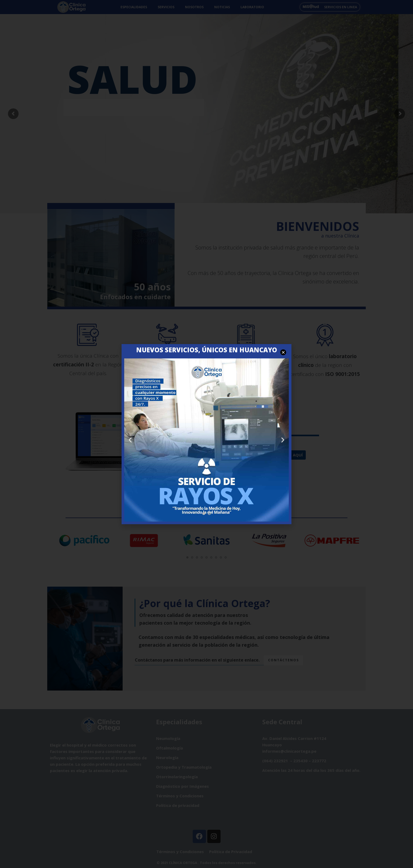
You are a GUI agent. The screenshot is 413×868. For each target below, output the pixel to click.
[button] (204, 513)
